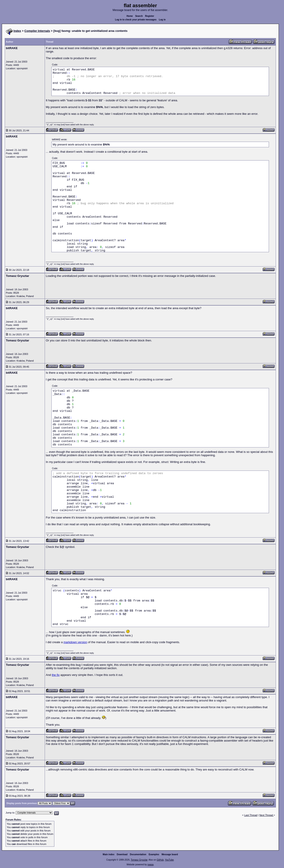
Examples (154, 854)
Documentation (138, 854)
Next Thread (266, 815)
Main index (109, 854)
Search (139, 16)
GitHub (160, 860)
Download (122, 854)
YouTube (169, 860)
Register (150, 16)
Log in (162, 20)
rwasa (151, 865)
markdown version (75, 642)
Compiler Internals (37, 31)
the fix (56, 675)
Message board (170, 854)
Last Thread (251, 815)
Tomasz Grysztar (139, 860)
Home (130, 16)
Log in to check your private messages (136, 20)
